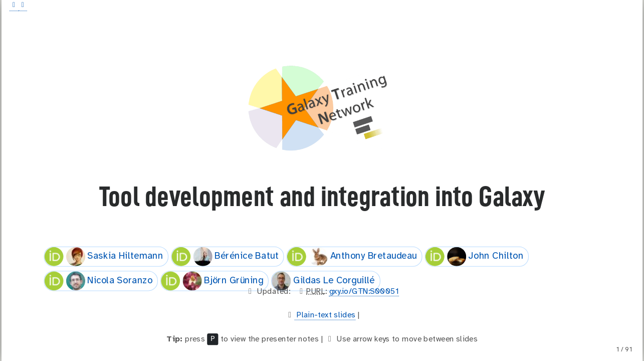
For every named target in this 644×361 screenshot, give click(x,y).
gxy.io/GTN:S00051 (364, 292)
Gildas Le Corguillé (323, 281)
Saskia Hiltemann (103, 256)
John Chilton (475, 256)
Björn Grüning (212, 281)
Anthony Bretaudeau (352, 256)
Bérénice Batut (225, 256)
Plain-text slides (325, 315)
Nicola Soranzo (98, 281)
